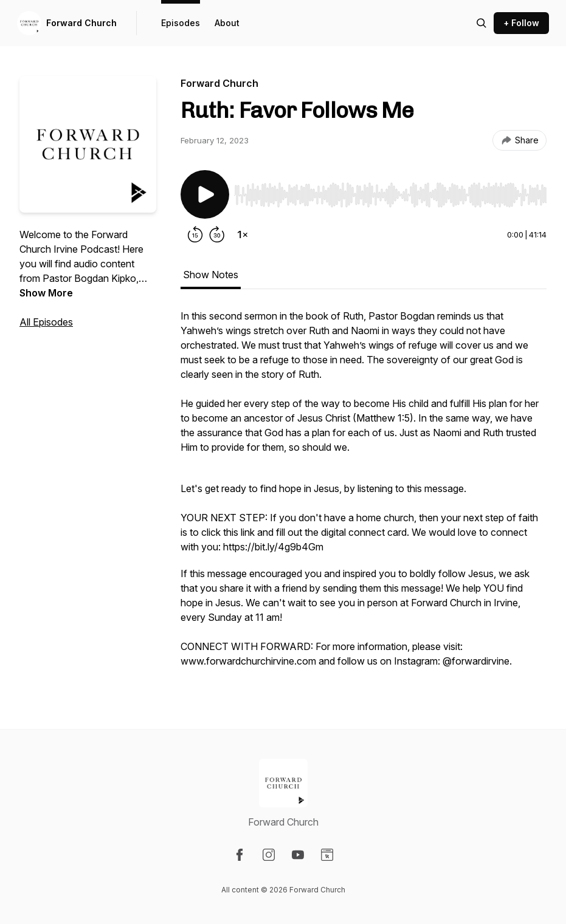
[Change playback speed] (243, 234)
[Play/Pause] (205, 194)
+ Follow (521, 23)
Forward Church (81, 23)
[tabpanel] (364, 495)
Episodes (181, 23)
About (227, 23)
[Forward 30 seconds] (217, 234)
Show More (46, 293)
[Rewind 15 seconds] (195, 234)
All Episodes (46, 322)
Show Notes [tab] (211, 275)
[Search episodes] (481, 23)
